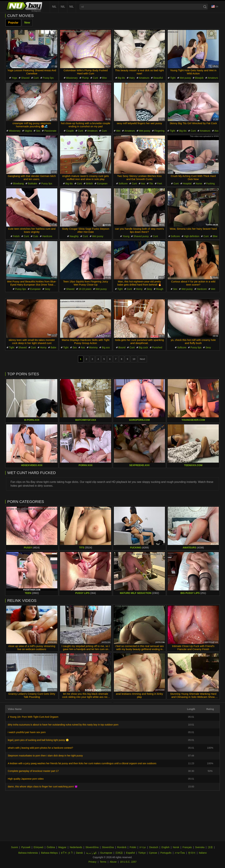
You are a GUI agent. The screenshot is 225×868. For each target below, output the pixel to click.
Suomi (15, 847)
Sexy (48, 289)
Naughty (74, 236)
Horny (139, 289)
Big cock (143, 347)
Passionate (50, 131)
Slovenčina (108, 847)
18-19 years (85, 289)
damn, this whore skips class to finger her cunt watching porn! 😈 (43, 787)
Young (126, 236)
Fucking (211, 183)
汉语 (210, 847)
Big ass (106, 347)
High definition (192, 236)
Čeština (51, 847)
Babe (53, 347)
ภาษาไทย (180, 853)
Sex (38, 131)
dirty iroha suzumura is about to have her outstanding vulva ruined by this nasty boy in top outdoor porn (63, 725)
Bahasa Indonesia (28, 853)
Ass (216, 131)
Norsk (176, 847)
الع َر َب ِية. (92, 853)
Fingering (159, 131)
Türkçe (142, 853)
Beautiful (158, 78)
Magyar (62, 847)
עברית (143, 847)
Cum (104, 131)
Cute (36, 236)
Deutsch (154, 847)
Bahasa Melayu (50, 853)
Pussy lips (48, 78)
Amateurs (144, 78)
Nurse (199, 183)
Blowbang (18, 183)
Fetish (16, 236)
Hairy (132, 78)
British (89, 183)
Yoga (14, 78)
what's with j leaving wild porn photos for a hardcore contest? (40, 748)
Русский (26, 847)
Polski (133, 847)
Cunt (36, 78)
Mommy (93, 347)
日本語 (119, 853)
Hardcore (47, 236)
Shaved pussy (141, 236)
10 (134, 359)
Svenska (200, 847)
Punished (157, 347)
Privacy (92, 862)
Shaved (25, 78)
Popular (13, 23)
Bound (122, 347)
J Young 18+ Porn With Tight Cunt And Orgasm (33, 717)
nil (54, 7)
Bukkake (33, 183)
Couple (70, 131)
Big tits (121, 78)
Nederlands (76, 847)
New (27, 23)
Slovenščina (92, 847)
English (165, 847)
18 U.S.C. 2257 (128, 862)
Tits (151, 183)
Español (131, 853)
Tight (173, 78)
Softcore (123, 183)
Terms (103, 862)
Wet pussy (185, 78)
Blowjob (199, 78)
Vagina (28, 131)
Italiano (203, 853)
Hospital (187, 183)
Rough (160, 289)
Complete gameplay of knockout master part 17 (33, 771)
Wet (118, 131)
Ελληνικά (38, 847)
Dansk (79, 853)
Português (166, 853)
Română (122, 847)
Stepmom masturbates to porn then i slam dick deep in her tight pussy (45, 756)
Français (187, 847)
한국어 (192, 853)
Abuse (113, 862)
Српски (153, 853)
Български (106, 853)
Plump (85, 78)
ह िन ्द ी (67, 853)
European (102, 183)
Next (142, 359)
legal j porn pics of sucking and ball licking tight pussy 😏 (38, 740)
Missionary (72, 78)
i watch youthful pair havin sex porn (27, 732)
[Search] (205, 7)
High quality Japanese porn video (26, 779)
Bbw (104, 78)
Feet (160, 183)
